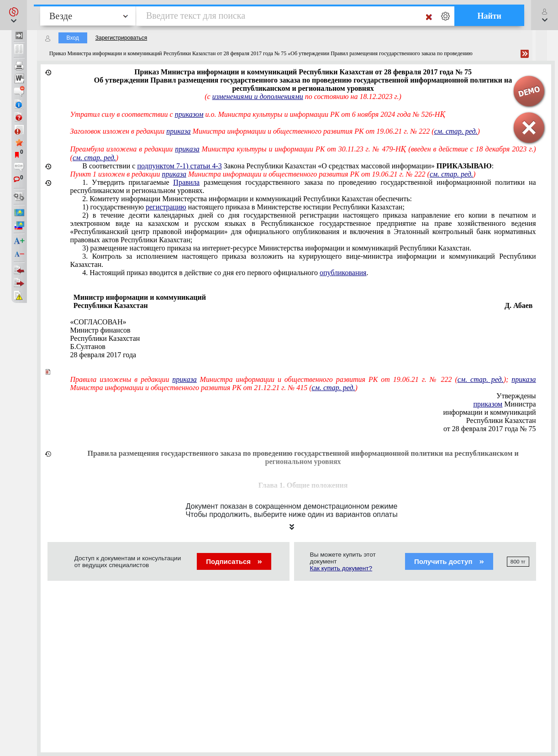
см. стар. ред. (94, 158)
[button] (13, 15)
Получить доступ (449, 561)
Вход (73, 38)
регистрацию (166, 207)
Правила (186, 182)
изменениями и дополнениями (258, 96)
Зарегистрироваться (121, 38)
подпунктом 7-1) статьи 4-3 (179, 166)
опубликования (343, 273)
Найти (489, 16)
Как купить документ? (341, 568)
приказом (189, 114)
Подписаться (234, 561)
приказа (178, 131)
